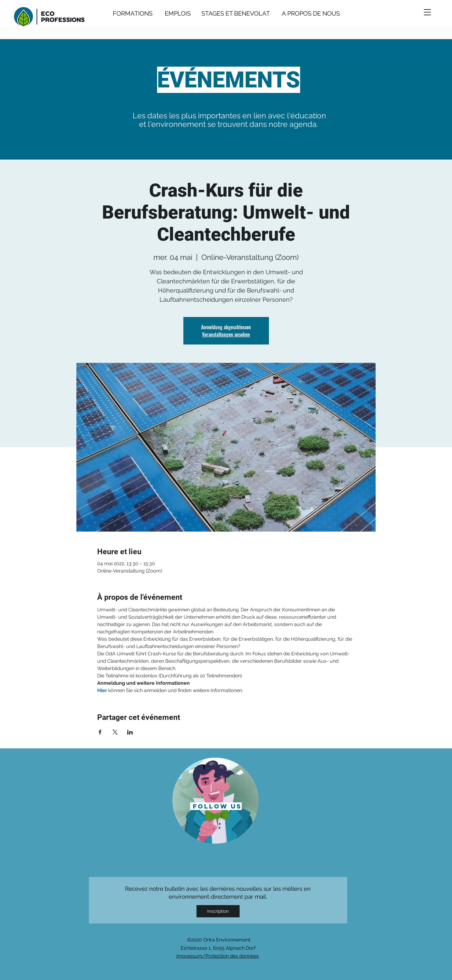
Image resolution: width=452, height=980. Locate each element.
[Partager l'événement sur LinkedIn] (130, 732)
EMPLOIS (178, 13)
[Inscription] (218, 911)
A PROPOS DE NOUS (305, 13)
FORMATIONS (133, 13)
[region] (216, 800)
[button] (427, 12)
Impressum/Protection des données (218, 956)
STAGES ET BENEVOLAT (236, 13)
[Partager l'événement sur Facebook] (100, 732)
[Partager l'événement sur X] (115, 732)
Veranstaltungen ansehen (226, 334)
